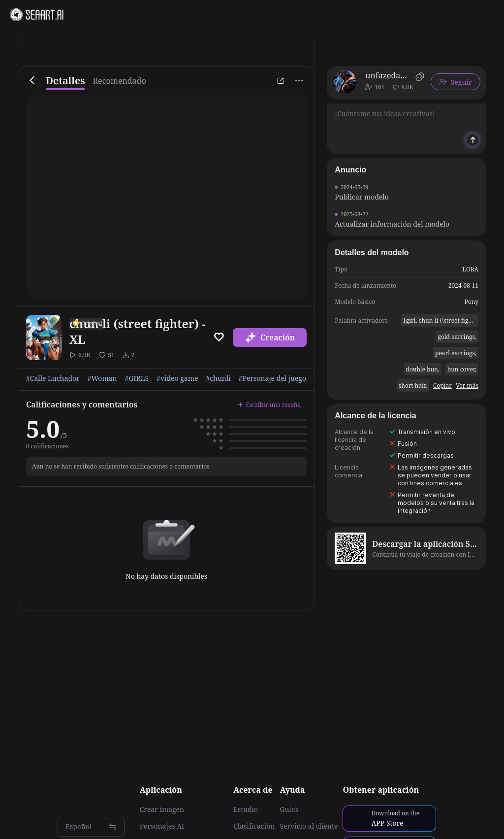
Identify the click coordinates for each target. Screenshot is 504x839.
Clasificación (254, 826)
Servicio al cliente (309, 826)
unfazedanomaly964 (389, 75)
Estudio (246, 809)
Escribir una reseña (269, 405)
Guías (289, 809)
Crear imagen (162, 809)
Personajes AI (162, 826)
